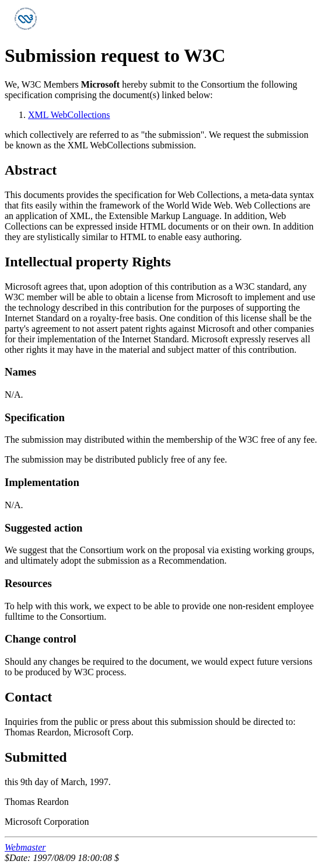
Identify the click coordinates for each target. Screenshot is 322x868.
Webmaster (25, 847)
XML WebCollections (69, 115)
